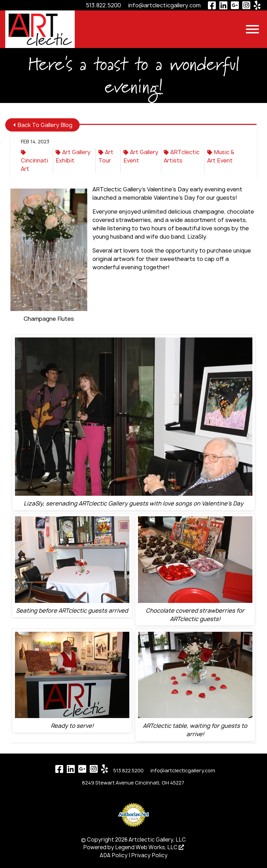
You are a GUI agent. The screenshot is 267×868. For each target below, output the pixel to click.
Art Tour (106, 156)
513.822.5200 (103, 5)
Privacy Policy (149, 855)
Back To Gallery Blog (43, 125)
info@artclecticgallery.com (164, 5)
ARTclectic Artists (182, 156)
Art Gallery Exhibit (73, 156)
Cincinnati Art (34, 161)
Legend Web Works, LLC (149, 847)
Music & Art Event (221, 156)
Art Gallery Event (141, 156)
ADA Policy (114, 855)
